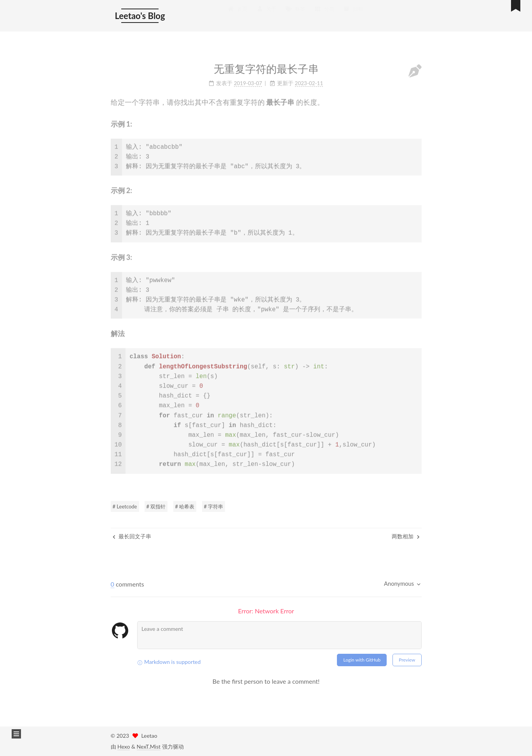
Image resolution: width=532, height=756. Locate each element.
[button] (16, 734)
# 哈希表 (185, 506)
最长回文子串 (132, 536)
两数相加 (406, 536)
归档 (353, 14)
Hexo (124, 746)
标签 (295, 14)
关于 (267, 14)
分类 (324, 14)
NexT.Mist (149, 746)
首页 (237, 14)
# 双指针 (156, 506)
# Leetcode (125, 506)
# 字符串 (214, 506)
